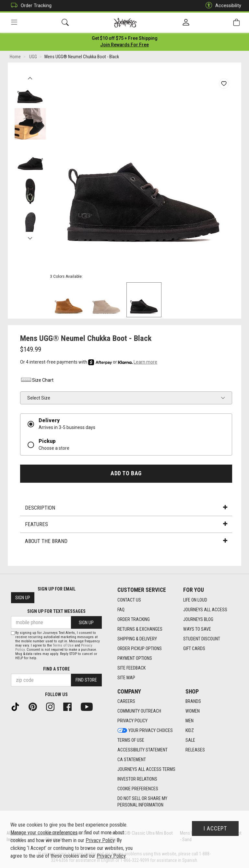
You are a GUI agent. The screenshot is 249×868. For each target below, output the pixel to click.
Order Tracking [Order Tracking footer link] (134, 619)
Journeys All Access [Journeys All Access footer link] (205, 610)
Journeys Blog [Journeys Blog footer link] (198, 619)
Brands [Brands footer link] (193, 702)
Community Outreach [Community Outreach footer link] (139, 711)
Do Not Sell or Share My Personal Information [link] (142, 802)
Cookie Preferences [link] (138, 789)
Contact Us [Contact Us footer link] (129, 600)
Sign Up (23, 598)
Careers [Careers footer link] (126, 702)
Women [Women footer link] (193, 711)
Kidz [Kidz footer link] (190, 731)
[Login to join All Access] (125, 39)
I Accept (215, 829)
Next (30, 237)
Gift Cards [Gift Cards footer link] (194, 648)
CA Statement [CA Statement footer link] (132, 760)
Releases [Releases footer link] (195, 750)
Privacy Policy (100, 840)
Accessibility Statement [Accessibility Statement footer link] (142, 750)
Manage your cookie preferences (44, 833)
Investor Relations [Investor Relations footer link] (137, 779)
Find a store (56, 669)
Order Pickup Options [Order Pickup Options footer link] (140, 648)
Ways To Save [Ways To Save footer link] (197, 629)
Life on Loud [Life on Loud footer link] (195, 600)
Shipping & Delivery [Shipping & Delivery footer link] (137, 639)
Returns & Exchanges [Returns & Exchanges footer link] (140, 629)
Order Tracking (30, 6)
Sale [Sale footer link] (190, 740)
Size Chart (37, 381)
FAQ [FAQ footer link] (121, 610)
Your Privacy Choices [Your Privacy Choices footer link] (145, 731)
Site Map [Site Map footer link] (126, 678)
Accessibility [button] (222, 6)
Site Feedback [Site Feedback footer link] (131, 668)
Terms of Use (63, 645)
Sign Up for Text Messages (56, 612)
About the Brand (126, 542)
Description (126, 508)
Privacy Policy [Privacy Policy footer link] (132, 721)
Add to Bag (126, 474)
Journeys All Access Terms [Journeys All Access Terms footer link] (146, 770)
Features (126, 525)
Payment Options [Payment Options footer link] (135, 658)
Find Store (86, 680)
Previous (30, 77)
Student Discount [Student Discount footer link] (202, 639)
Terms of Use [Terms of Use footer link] (131, 740)
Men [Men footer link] (190, 721)
